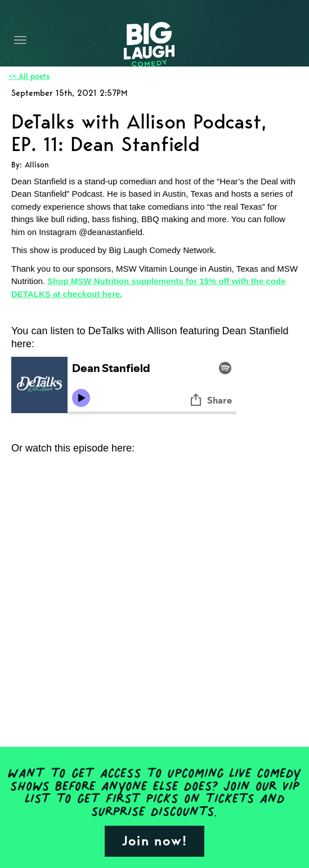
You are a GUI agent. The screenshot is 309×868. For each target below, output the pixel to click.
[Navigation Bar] (20, 40)
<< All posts (29, 76)
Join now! (154, 841)
